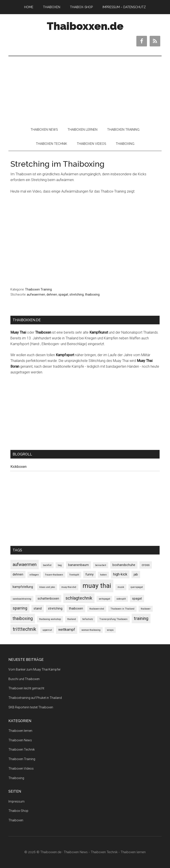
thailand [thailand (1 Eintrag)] (72, 619)
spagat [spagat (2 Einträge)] (137, 598)
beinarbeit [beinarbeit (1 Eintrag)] (101, 565)
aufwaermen (36, 294)
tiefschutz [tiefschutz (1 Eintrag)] (88, 619)
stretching (77, 294)
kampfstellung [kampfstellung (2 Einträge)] (23, 587)
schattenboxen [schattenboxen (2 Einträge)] (48, 598)
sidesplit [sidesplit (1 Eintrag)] (121, 599)
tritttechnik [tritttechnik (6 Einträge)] (24, 629)
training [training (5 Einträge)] (141, 618)
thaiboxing (92, 294)
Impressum (16, 801)
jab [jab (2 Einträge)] (136, 574)
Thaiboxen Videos (21, 769)
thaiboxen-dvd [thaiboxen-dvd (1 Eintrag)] (97, 609)
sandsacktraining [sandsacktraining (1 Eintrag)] (22, 599)
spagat (63, 294)
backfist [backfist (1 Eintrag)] (47, 565)
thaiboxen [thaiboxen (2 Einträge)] (76, 608)
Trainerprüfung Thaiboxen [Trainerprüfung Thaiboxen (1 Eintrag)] (113, 619)
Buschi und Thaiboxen (24, 679)
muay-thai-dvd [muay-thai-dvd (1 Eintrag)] (69, 587)
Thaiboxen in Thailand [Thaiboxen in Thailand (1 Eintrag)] (122, 609)
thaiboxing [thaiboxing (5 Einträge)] (23, 618)
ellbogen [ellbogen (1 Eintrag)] (34, 575)
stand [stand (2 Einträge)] (38, 608)
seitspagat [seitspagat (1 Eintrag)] (104, 599)
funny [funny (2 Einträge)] (90, 574)
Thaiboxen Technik (22, 749)
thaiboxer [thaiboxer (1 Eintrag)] (146, 609)
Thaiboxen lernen (20, 731)
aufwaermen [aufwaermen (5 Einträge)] (25, 564)
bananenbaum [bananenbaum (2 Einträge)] (78, 565)
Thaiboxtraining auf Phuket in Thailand (35, 698)
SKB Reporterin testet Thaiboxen (31, 707)
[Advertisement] (85, 89)
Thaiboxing (16, 778)
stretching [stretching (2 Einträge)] (55, 608)
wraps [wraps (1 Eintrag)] (110, 630)
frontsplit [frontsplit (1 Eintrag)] (74, 575)
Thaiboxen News (20, 740)
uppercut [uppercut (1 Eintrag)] (47, 630)
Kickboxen (18, 467)
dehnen (52, 294)
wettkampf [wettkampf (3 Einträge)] (67, 630)
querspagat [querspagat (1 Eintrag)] (137, 587)
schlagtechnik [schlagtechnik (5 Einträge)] (79, 598)
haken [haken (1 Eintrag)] (103, 575)
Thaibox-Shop (18, 811)
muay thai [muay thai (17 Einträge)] (97, 586)
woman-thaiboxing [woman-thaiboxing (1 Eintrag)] (91, 630)
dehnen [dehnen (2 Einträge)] (18, 574)
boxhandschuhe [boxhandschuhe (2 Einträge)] (124, 565)
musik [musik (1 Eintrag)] (121, 587)
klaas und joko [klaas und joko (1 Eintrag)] (47, 587)
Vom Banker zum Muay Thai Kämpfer (35, 669)
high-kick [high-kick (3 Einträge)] (120, 574)
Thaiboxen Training (38, 289)
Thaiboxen (16, 820)
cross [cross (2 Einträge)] (146, 565)
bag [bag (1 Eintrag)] (60, 565)
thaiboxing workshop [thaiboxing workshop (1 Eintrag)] (50, 619)
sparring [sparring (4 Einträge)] (20, 608)
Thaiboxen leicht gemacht (26, 688)
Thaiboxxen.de (85, 26)
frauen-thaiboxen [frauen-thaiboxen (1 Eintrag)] (54, 575)
